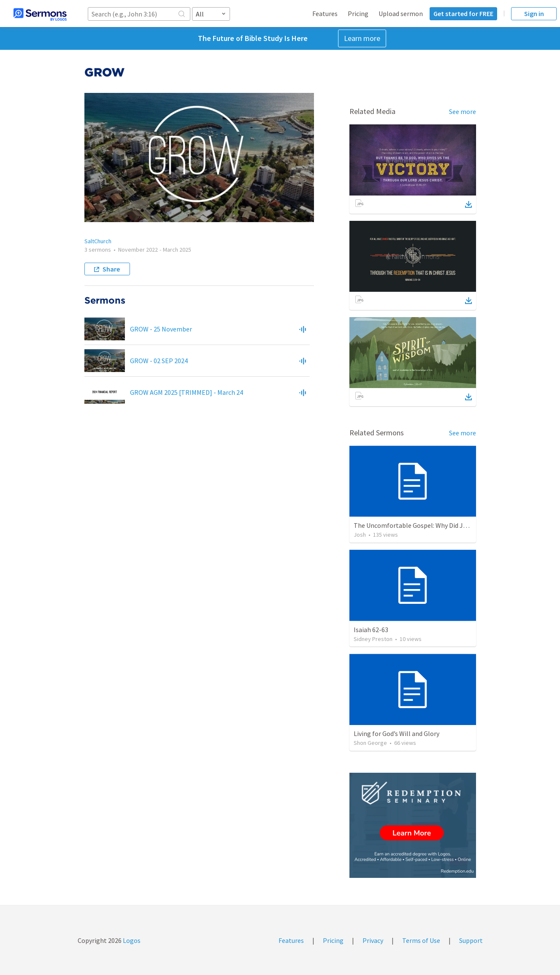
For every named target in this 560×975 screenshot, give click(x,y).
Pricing (358, 14)
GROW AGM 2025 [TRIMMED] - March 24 (187, 392)
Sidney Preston (373, 639)
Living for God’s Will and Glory (396, 733)
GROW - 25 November (161, 329)
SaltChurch (98, 241)
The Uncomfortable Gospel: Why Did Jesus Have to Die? (433, 525)
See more (463, 111)
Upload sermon (401, 14)
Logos (131, 940)
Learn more (362, 38)
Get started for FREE (463, 14)
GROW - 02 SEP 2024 (159, 361)
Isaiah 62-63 (371, 630)
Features (325, 14)
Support (471, 940)
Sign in (534, 14)
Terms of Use (421, 940)
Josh (360, 535)
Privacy (373, 940)
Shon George (370, 743)
